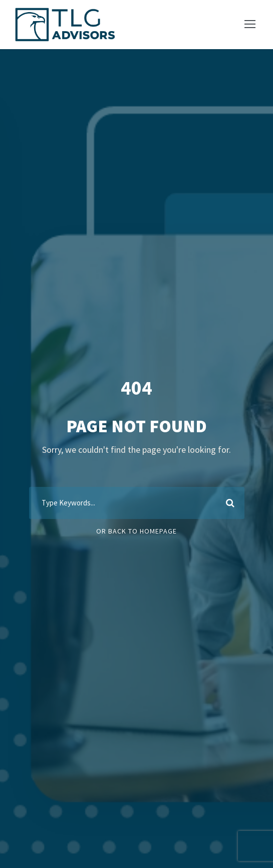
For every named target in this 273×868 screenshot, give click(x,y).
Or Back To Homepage (136, 531)
